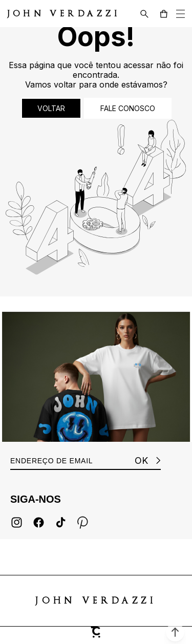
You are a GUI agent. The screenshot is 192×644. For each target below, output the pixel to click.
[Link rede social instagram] (17, 522)
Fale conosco (128, 108)
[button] (175, 632)
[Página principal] (53, 14)
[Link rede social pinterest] (83, 522)
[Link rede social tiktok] (61, 522)
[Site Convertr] (96, 635)
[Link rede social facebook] (39, 522)
